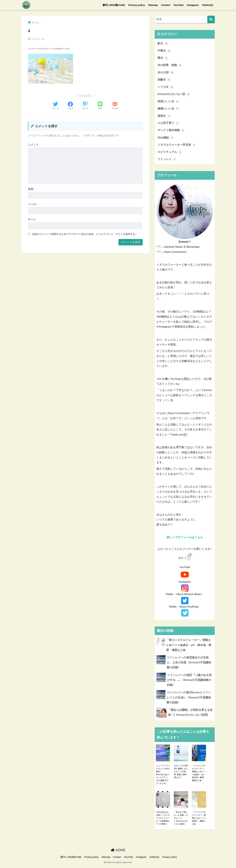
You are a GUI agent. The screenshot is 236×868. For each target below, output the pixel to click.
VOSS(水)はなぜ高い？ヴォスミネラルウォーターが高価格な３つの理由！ (163, 820)
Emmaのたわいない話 (174, 95)
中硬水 (164, 51)
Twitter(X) (207, 5)
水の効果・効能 (170, 65)
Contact (166, 5)
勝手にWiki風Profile (114, 5)
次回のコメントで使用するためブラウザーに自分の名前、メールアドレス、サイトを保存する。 (85, 234)
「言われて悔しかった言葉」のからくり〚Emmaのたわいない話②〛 (181, 820)
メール (33, 204)
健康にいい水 (168, 110)
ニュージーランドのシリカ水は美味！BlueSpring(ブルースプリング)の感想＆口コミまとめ (163, 777)
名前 (32, 189)
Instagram (193, 5)
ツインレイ (167, 161)
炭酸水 (164, 80)
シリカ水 (166, 88)
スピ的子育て (168, 124)
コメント (34, 145)
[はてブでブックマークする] (85, 106)
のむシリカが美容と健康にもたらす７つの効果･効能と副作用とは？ (181, 774)
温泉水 (164, 117)
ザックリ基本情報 (171, 131)
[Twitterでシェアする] (55, 106)
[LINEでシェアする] (100, 106)
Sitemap (153, 5)
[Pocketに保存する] (115, 106)
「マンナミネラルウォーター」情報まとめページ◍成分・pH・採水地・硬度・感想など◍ (199, 775)
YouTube (178, 5)
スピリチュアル (170, 153)
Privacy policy (137, 5)
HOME (118, 852)
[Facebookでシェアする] (70, 106)
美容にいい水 (168, 102)
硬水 (163, 58)
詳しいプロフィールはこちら (185, 539)
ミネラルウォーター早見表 (177, 146)
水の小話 (166, 73)
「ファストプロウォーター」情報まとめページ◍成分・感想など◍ (199, 820)
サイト (32, 219)
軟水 (163, 44)
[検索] (211, 19)
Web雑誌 (166, 139)
